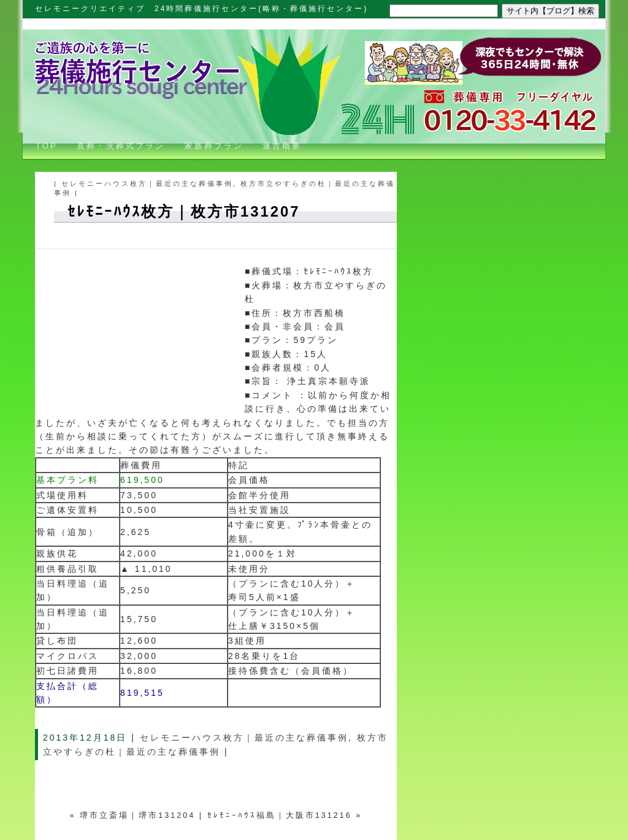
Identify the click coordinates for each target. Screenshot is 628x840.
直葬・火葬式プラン (121, 146)
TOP (42, 146)
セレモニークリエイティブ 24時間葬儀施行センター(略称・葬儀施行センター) (201, 9)
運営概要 (282, 146)
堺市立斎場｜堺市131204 (137, 815)
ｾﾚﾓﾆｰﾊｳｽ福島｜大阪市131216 (280, 815)
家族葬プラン (214, 146)
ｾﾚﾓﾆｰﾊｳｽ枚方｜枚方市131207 (184, 211)
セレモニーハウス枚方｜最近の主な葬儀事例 (147, 183)
